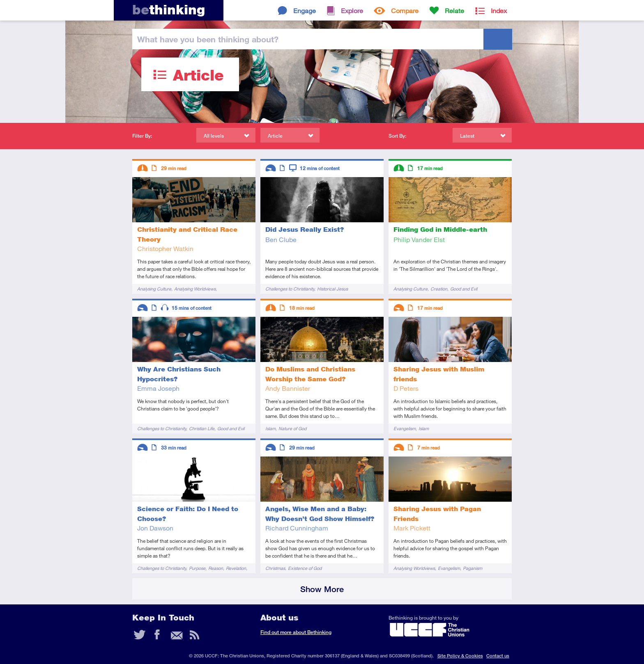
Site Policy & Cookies (460, 656)
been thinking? (208, 39)
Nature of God (292, 428)
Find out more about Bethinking (296, 632)
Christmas (275, 568)
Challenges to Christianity (290, 289)
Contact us (498, 656)
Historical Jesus (332, 289)
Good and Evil (464, 289)
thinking (169, 10)
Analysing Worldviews (195, 289)
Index (499, 10)
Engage (305, 10)
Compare (405, 10)
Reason (216, 568)
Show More (322, 589)
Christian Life (202, 428)
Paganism (473, 568)
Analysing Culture (154, 289)
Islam (270, 428)
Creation (439, 289)
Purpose (197, 568)
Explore (352, 10)
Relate (454, 10)
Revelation (236, 568)
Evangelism (405, 428)
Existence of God (305, 568)
